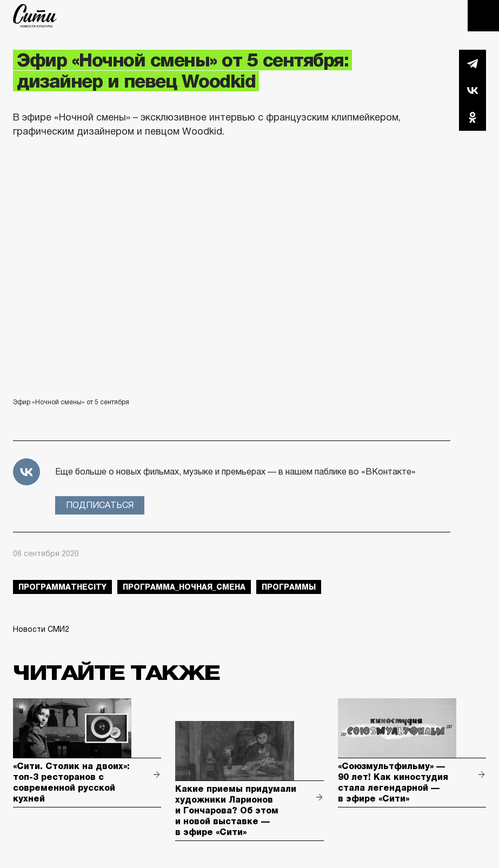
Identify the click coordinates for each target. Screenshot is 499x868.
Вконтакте (473, 90)
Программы (289, 587)
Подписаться (100, 505)
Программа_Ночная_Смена (184, 587)
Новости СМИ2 (41, 629)
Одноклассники (473, 117)
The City (35, 16)
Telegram (473, 63)
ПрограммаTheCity (62, 587)
